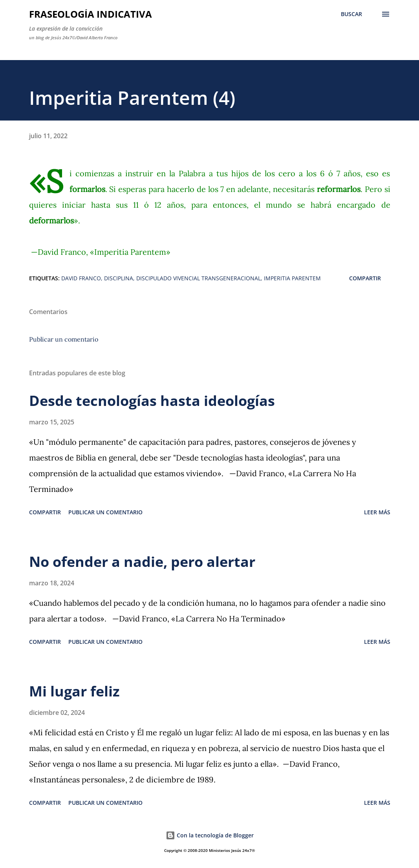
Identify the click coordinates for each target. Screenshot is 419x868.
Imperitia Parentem (292, 278)
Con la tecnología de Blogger (210, 835)
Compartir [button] (365, 278)
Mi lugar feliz (74, 691)
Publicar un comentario (64, 339)
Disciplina (119, 278)
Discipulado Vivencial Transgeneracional (199, 278)
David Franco (81, 278)
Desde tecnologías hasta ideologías (152, 401)
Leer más (377, 512)
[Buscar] (351, 14)
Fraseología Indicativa (91, 14)
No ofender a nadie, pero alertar (142, 562)
